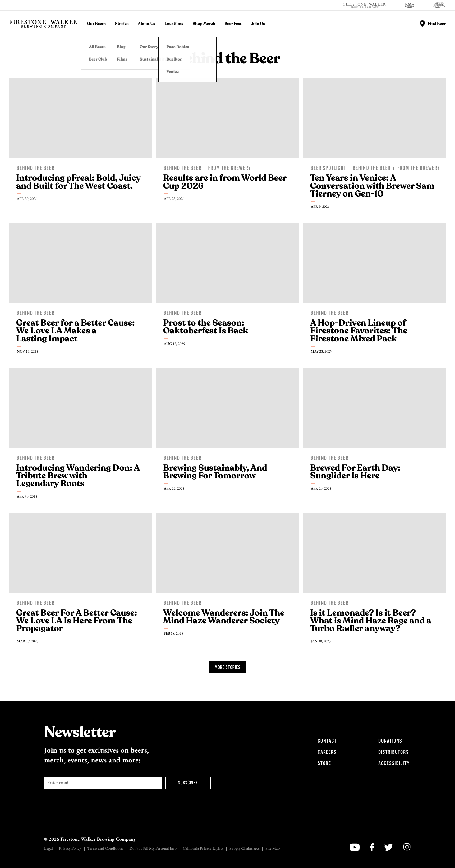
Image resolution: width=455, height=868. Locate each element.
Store (324, 763)
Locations (174, 24)
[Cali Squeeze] (439, 5)
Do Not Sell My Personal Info (153, 849)
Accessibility (394, 763)
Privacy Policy (70, 849)
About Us (147, 24)
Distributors (393, 752)
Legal (48, 849)
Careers (327, 752)
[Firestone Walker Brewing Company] (365, 5)
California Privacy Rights (203, 849)
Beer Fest (233, 24)
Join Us (258, 24)
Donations (390, 741)
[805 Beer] (410, 5)
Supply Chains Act (244, 849)
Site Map (273, 849)
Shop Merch (204, 24)
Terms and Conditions (105, 849)
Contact (327, 741)
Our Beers (96, 24)
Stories (122, 24)
